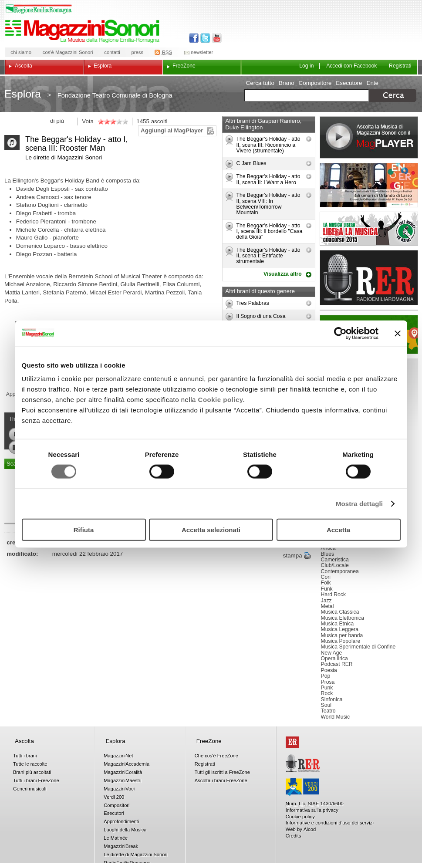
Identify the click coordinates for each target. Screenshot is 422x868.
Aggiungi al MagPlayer (172, 130)
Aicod (310, 829)
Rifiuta (84, 530)
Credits (294, 836)
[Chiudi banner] (398, 333)
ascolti (159, 121)
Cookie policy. (222, 400)
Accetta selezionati (211, 530)
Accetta (338, 530)
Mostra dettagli (359, 503)
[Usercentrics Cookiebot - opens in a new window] (340, 333)
